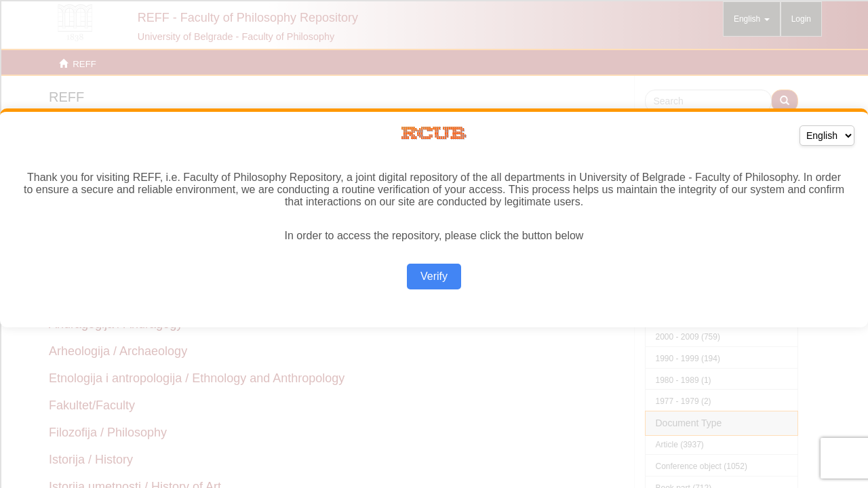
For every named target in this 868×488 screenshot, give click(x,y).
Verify (434, 276)
